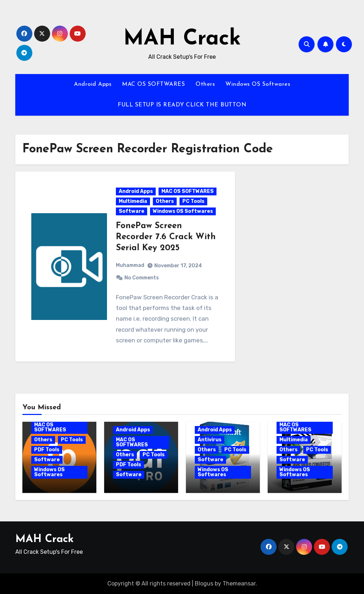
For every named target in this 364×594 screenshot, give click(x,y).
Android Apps (93, 84)
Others (205, 84)
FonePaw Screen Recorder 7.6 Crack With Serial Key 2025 (166, 237)
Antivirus (210, 440)
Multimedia (133, 201)
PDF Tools (47, 450)
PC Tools (193, 201)
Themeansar (239, 584)
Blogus (204, 584)
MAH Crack (182, 39)
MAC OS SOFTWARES (153, 84)
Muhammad (130, 265)
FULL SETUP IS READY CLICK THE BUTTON (182, 105)
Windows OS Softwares (258, 84)
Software (132, 211)
